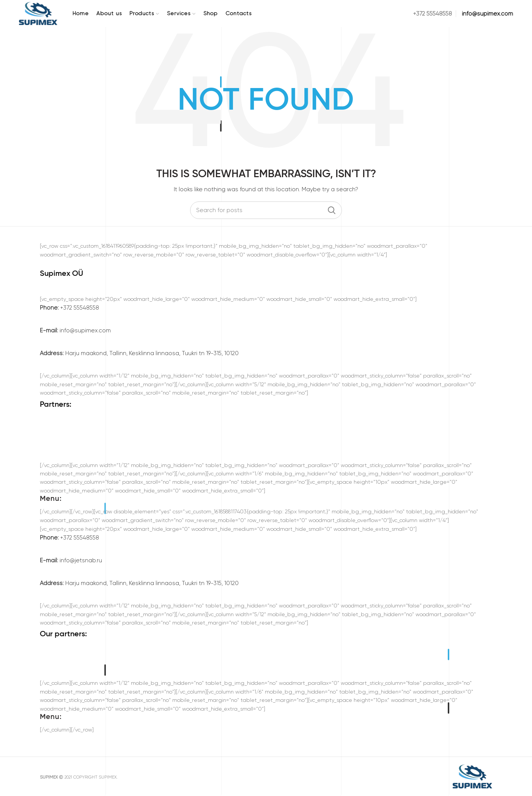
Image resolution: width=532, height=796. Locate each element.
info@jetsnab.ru (71, 560)
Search (332, 210)
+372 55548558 (69, 308)
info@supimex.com (75, 330)
